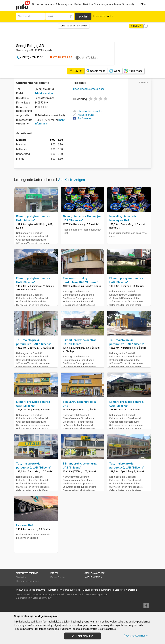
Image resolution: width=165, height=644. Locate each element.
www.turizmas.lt (75, 595)
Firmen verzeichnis (43, 4)
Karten (78, 4)
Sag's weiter (82, 118)
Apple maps (133, 71)
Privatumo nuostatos (69, 590)
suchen (84, 16)
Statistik (119, 590)
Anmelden (131, 590)
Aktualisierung (84, 115)
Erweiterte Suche (103, 16)
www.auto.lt (59, 595)
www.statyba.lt (23, 595)
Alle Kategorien (65, 4)
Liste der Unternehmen (74, 26)
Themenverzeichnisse (27, 581)
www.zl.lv (47, 598)
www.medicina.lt (42, 595)
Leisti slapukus (82, 636)
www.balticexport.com (97, 595)
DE (143, 4)
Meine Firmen (124, 4)
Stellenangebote (104, 4)
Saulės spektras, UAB (35, 590)
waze (115, 71)
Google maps (96, 71)
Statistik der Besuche (88, 111)
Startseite (21, 577)
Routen (62, 577)
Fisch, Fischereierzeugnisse (89, 89)
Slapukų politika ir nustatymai (97, 590)
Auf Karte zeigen (71, 180)
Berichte (88, 4)
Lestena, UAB (25, 525)
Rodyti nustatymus (136, 636)
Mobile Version (93, 577)
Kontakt (52, 590)
